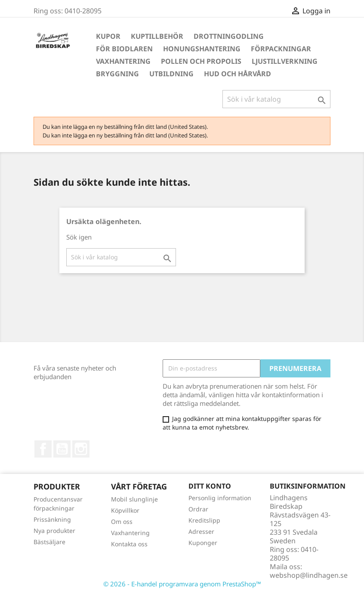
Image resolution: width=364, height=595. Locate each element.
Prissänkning (52, 519)
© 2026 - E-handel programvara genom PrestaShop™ (182, 584)
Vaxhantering (123, 61)
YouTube (62, 449)
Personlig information (220, 498)
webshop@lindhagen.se (309, 575)
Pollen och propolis (201, 61)
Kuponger (203, 543)
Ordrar (198, 509)
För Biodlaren (124, 49)
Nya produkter (54, 531)
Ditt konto (210, 486)
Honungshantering (202, 49)
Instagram (81, 449)
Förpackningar (281, 49)
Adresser (201, 531)
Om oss (122, 522)
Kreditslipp (204, 520)
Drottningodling (229, 36)
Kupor (108, 36)
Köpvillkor (125, 510)
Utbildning (171, 74)
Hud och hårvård (238, 74)
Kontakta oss (129, 544)
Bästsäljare (49, 542)
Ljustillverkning (285, 61)
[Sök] (276, 99)
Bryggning (117, 74)
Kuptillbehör (157, 36)
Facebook (43, 449)
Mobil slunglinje (134, 499)
